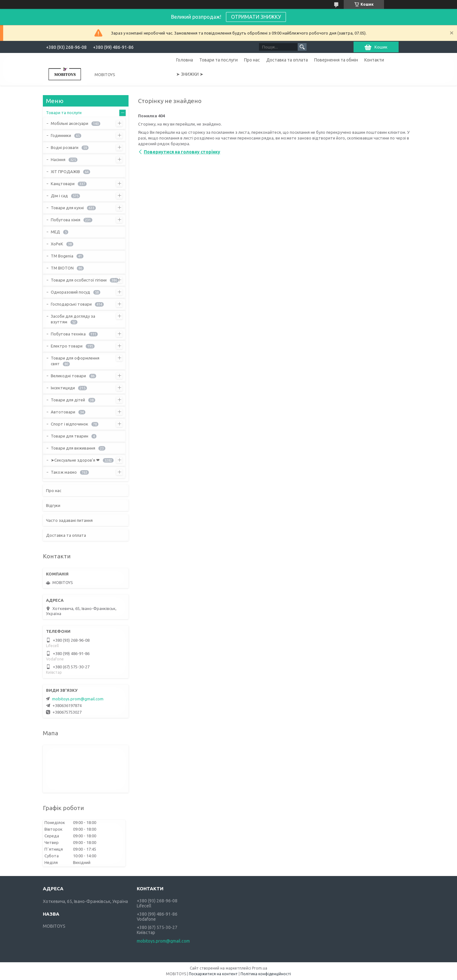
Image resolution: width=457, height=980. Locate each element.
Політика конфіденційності (266, 974)
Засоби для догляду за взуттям (73, 319)
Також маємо (64, 472)
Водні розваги (65, 147)
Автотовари (63, 412)
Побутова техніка (68, 334)
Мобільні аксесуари (70, 123)
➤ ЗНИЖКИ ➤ (190, 74)
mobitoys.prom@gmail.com (78, 699)
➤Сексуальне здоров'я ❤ (75, 460)
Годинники (61, 135)
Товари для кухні (67, 208)
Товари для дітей (68, 400)
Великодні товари (68, 376)
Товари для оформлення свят (75, 361)
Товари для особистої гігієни (79, 280)
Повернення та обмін (336, 60)
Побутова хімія (66, 220)
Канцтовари (63, 184)
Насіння (58, 159)
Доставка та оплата (287, 60)
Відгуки (53, 505)
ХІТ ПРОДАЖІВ (65, 172)
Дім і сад (59, 196)
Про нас (252, 60)
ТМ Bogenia (62, 256)
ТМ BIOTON (62, 268)
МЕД (55, 232)
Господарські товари (71, 304)
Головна (185, 60)
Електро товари (67, 346)
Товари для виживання (73, 448)
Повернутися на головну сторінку (182, 152)
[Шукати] (302, 47)
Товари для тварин (70, 436)
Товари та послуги (219, 60)
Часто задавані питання (69, 520)
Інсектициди (63, 388)
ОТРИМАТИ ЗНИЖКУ (256, 17)
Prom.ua (260, 968)
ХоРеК (57, 244)
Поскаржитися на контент (213, 974)
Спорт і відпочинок (70, 424)
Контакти (374, 60)
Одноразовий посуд (70, 292)
